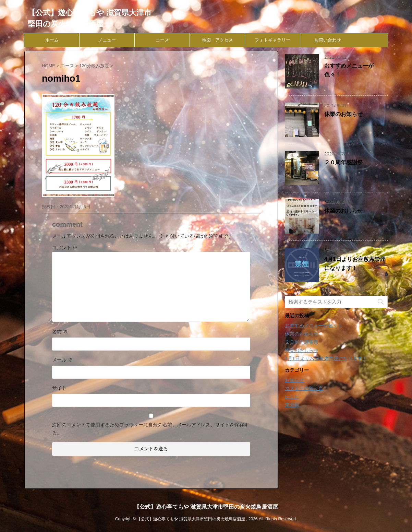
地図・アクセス (217, 40)
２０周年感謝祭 (343, 162)
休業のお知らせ (343, 114)
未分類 (292, 405)
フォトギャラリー (272, 40)
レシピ (292, 397)
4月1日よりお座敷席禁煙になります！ (326, 358)
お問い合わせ (328, 40)
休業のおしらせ (343, 211)
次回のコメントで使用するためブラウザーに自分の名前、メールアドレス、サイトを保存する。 (150, 429)
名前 (60, 332)
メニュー (107, 40)
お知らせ (294, 380)
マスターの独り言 (304, 388)
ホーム (52, 40)
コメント (65, 248)
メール (62, 360)
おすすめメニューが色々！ (314, 326)
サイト (59, 388)
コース (162, 40)
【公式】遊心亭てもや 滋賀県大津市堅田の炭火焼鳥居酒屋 (206, 507)
